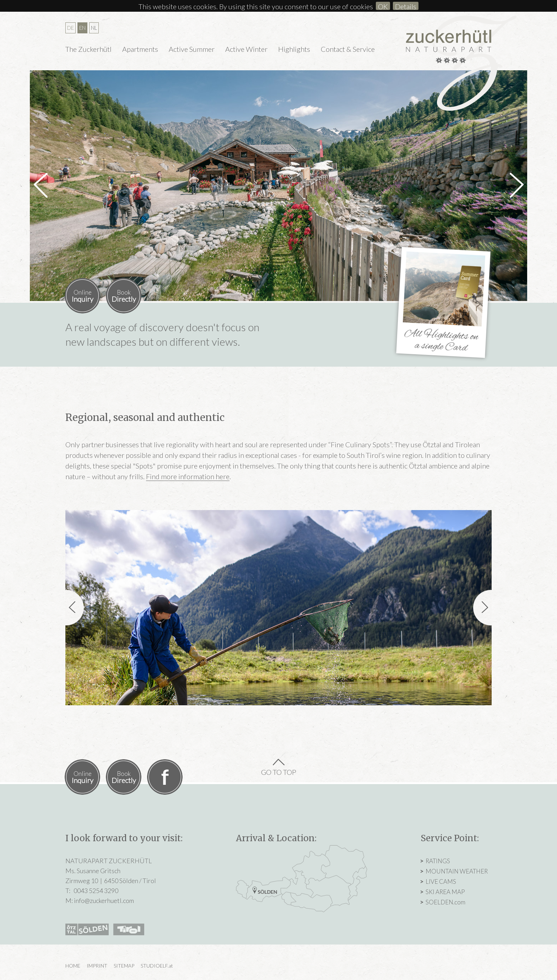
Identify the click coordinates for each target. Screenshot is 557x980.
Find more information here (188, 476)
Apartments (140, 49)
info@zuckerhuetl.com (104, 900)
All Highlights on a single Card (441, 341)
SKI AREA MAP (445, 892)
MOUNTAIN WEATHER (457, 871)
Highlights (294, 49)
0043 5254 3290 (96, 891)
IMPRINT (97, 966)
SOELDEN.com (445, 902)
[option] (278, 186)
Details (406, 6)
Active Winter (246, 49)
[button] (40, 180)
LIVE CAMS (441, 882)
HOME (73, 966)
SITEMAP (124, 966)
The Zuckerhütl (88, 49)
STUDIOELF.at (157, 966)
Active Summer (192, 49)
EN (82, 28)
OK (383, 6)
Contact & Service (348, 49)
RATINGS (438, 861)
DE (71, 28)
